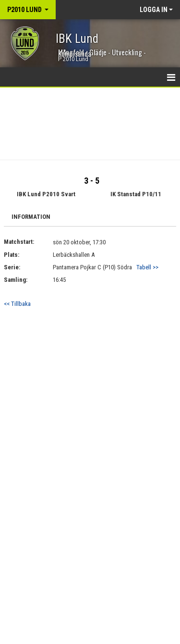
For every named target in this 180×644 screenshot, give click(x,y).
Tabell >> (147, 267)
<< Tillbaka (17, 304)
